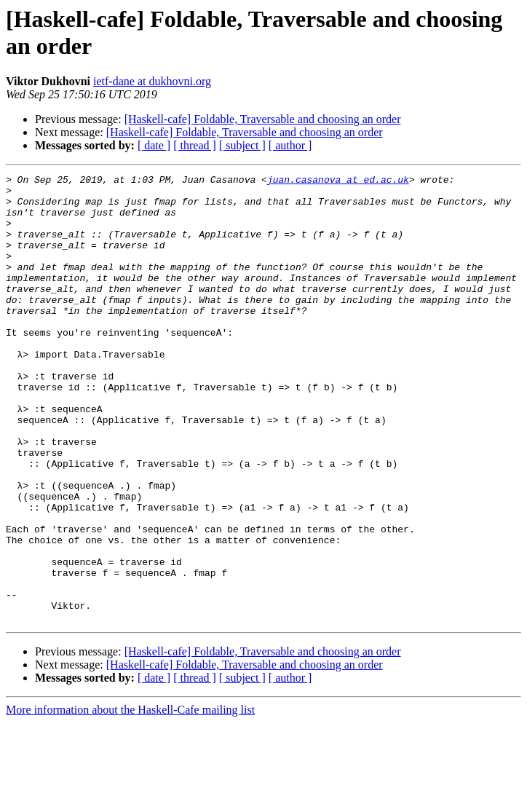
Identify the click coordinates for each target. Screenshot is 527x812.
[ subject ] (242, 145)
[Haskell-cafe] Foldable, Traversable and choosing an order (263, 119)
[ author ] (290, 145)
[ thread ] (195, 145)
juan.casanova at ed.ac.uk (338, 181)
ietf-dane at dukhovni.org (152, 81)
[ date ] (154, 145)
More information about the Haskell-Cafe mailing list (130, 799)
